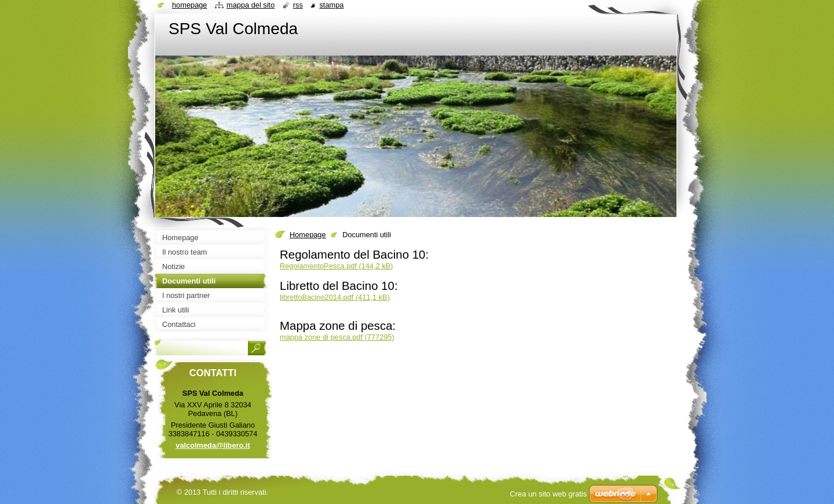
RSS (298, 5)
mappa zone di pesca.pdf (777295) (337, 337)
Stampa (331, 5)
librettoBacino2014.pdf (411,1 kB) (335, 297)
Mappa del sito (250, 5)
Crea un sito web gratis (548, 494)
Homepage (308, 235)
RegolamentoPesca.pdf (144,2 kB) (336, 266)
